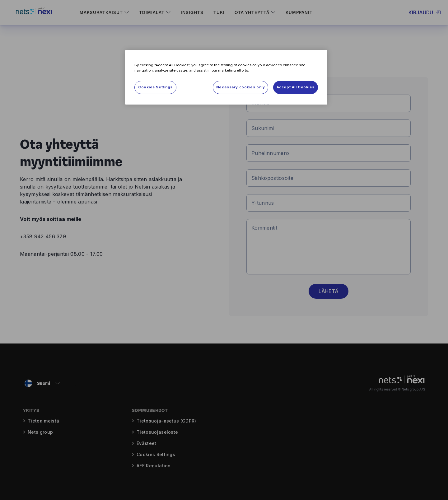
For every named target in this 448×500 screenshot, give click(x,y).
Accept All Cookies (296, 87)
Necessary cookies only (241, 87)
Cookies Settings (155, 87)
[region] (226, 77)
